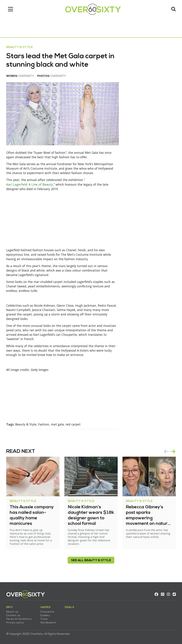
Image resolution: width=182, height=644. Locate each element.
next (172, 454)
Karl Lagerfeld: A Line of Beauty (30, 186)
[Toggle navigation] (11, 9)
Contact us (14, 615)
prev (165, 454)
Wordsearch (49, 622)
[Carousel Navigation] (169, 454)
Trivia (45, 619)
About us (13, 611)
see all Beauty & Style (91, 562)
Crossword (48, 611)
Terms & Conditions (20, 619)
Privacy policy (16, 622)
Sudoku (46, 615)
